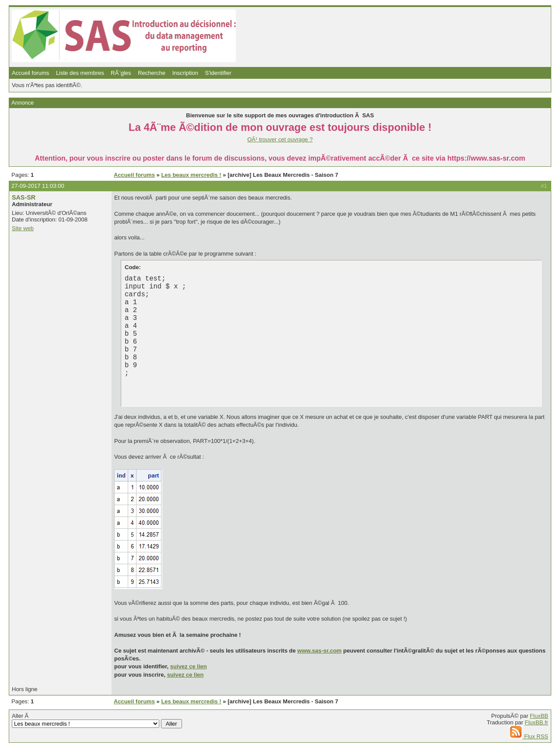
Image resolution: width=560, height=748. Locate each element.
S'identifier (218, 73)
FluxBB (539, 716)
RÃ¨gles (121, 73)
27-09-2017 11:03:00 (38, 186)
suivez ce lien (189, 666)
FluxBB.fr (537, 722)
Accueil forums (30, 73)
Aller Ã (97, 720)
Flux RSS (529, 736)
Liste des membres (80, 73)
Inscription (185, 73)
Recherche (152, 73)
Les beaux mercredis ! (191, 175)
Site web (23, 228)
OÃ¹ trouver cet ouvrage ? (280, 139)
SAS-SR (24, 197)
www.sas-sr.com (320, 651)
